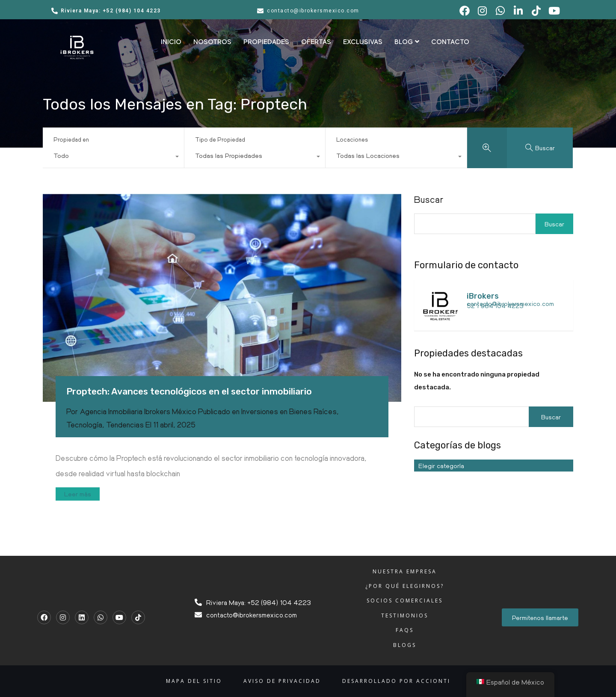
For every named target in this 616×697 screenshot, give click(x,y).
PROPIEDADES (266, 42)
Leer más (78, 494)
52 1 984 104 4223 (495, 305)
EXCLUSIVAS (363, 42)
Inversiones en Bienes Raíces (289, 411)
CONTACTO (450, 42)
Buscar (429, 199)
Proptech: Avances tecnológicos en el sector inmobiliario (189, 391)
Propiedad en (71, 139)
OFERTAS (316, 42)
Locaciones (352, 139)
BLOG (407, 42)
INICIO (171, 42)
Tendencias (125, 424)
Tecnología (84, 424)
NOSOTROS (212, 42)
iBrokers (483, 296)
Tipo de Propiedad (220, 139)
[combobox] (113, 157)
